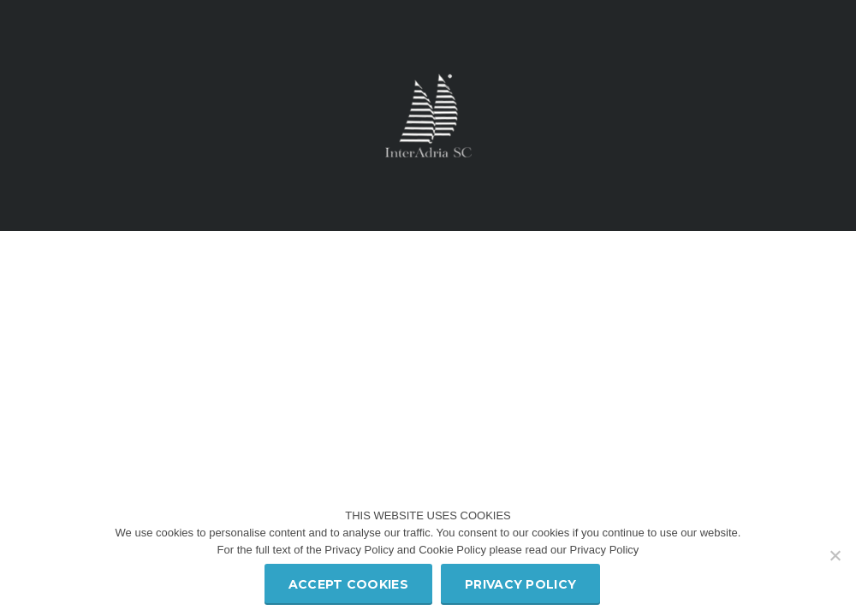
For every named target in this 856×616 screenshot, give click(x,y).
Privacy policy (520, 584)
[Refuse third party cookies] (835, 555)
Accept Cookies (348, 584)
